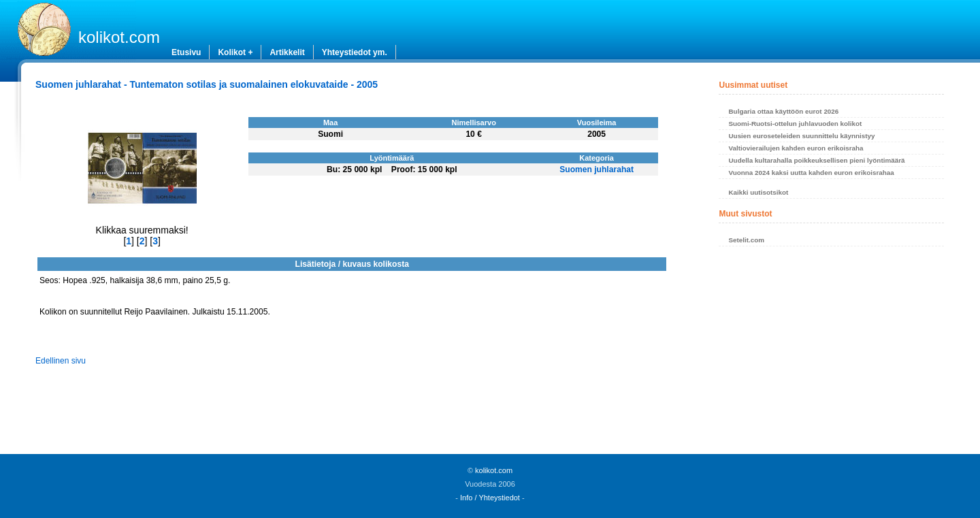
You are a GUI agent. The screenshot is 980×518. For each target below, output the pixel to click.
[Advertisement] (831, 354)
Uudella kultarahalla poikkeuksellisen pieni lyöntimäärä (816, 160)
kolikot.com (119, 37)
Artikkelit (287, 52)
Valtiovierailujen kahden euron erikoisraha (796, 148)
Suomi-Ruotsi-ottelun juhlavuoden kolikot (795, 124)
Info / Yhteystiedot (490, 498)
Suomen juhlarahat (597, 169)
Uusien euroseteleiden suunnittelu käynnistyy (801, 136)
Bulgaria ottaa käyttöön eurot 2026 (783, 111)
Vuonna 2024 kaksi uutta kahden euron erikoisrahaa (811, 173)
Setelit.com (746, 240)
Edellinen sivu (61, 361)
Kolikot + (235, 52)
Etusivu (186, 52)
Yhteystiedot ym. (355, 52)
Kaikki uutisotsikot (758, 192)
